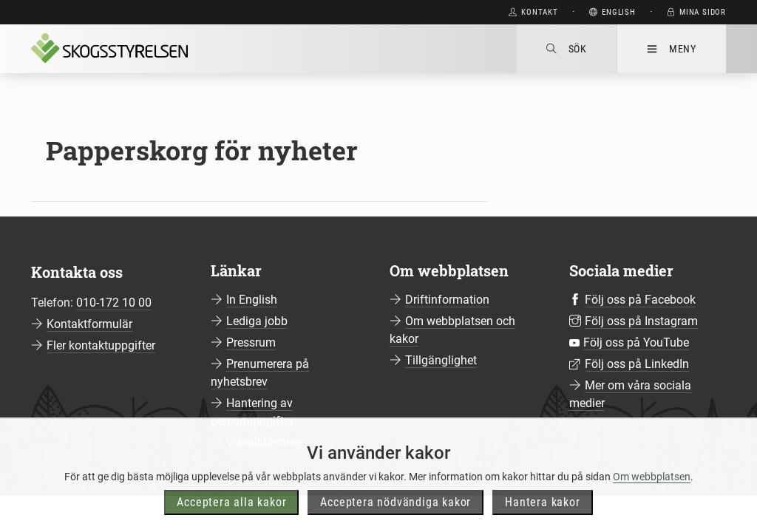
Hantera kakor (542, 518)
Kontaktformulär (89, 324)
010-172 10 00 (114, 303)
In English (252, 300)
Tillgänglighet (441, 360)
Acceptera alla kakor (231, 518)
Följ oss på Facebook (640, 300)
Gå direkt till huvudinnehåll (420, 12)
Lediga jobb (257, 321)
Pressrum (251, 342)
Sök (567, 49)
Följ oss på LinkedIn (637, 364)
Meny (672, 49)
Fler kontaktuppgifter (101, 345)
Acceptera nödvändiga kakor (396, 518)
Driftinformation (447, 300)
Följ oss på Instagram (641, 321)
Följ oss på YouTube (636, 342)
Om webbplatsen (652, 492)
